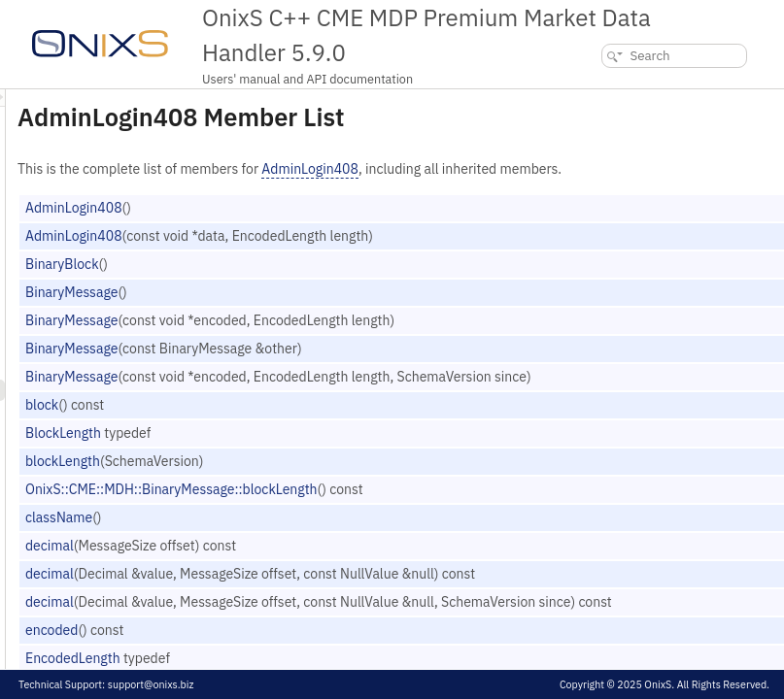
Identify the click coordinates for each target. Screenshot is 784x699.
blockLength (306, 482)
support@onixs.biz (151, 684)
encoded (294, 650)
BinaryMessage (314, 313)
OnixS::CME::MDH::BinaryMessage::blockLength (414, 510)
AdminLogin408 (553, 169)
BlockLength (306, 453)
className (302, 538)
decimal (292, 566)
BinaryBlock (305, 284)
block (285, 425)
